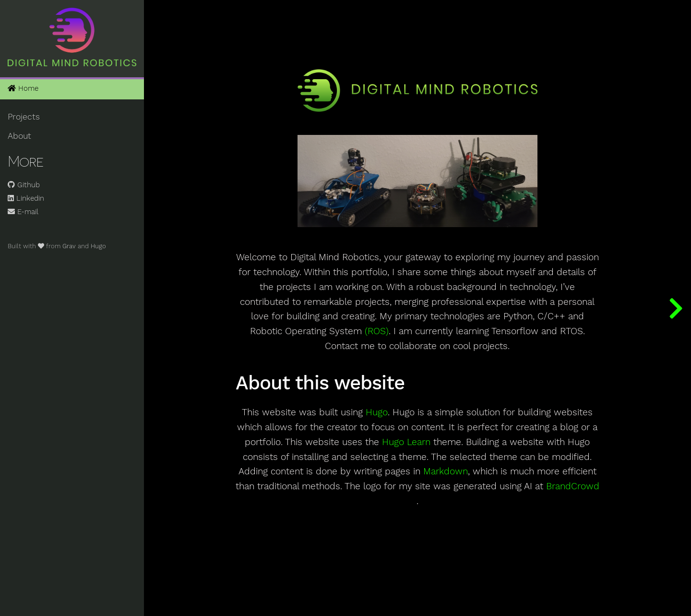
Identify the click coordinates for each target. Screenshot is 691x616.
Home (23, 88)
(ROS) (377, 331)
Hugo (98, 246)
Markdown (446, 471)
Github (24, 185)
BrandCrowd (573, 486)
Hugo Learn (406, 442)
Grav (69, 246)
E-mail (23, 212)
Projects (24, 117)
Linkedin (26, 198)
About (19, 136)
